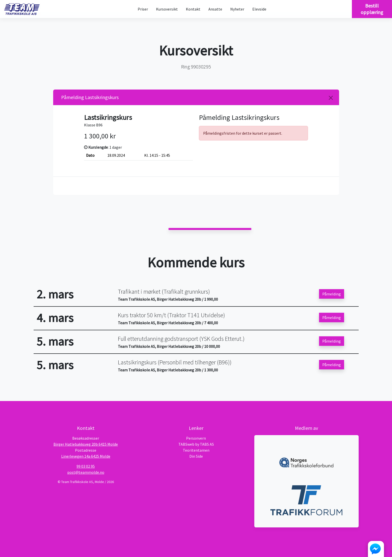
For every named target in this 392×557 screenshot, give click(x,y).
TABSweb (186, 444)
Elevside (259, 9)
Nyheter (237, 9)
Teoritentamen (196, 450)
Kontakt (193, 9)
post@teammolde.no (86, 472)
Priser (143, 9)
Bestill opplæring (372, 9)
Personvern (196, 438)
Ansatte (215, 9)
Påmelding (332, 294)
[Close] (331, 98)
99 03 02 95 (86, 466)
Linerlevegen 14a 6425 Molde (86, 456)
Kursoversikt (167, 9)
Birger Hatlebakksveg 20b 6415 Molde (86, 444)
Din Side (196, 456)
